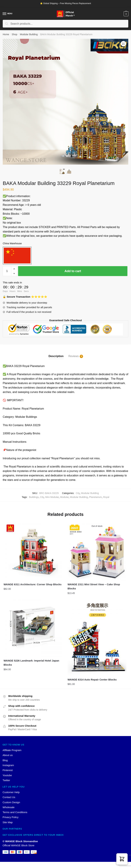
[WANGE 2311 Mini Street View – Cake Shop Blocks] (97, 551)
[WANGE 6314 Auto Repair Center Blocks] (97, 637)
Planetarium (95, 497)
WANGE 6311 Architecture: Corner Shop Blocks (33, 584)
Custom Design (11, 802)
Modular (64, 497)
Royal (106, 497)
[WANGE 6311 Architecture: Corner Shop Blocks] (33, 551)
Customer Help (11, 792)
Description (56, 356)
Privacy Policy (10, 817)
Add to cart (73, 271)
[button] (122, 859)
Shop (15, 34)
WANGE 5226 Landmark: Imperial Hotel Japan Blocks (31, 663)
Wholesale (9, 807)
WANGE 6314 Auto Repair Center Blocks (92, 680)
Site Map (8, 822)
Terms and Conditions (15, 812)
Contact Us (9, 797)
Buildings (34, 497)
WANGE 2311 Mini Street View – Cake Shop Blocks (94, 586)
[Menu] (5, 14)
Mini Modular (52, 497)
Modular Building (29, 34)
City (78, 493)
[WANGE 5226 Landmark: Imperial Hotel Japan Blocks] (33, 627)
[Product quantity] (7, 271)
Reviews (74, 356)
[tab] (56, 353)
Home (6, 34)
